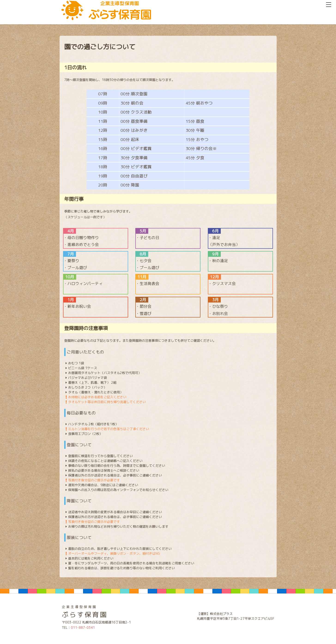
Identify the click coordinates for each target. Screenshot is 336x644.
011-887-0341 (83, 628)
